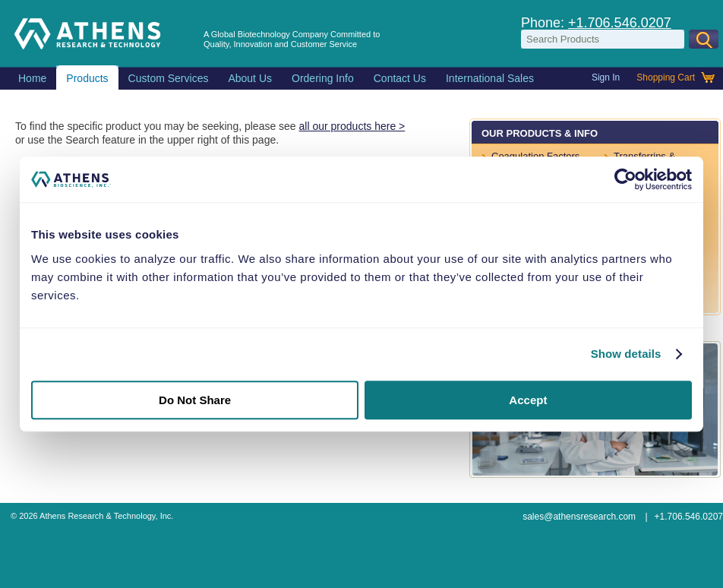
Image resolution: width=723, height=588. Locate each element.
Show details (626, 354)
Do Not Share (195, 400)
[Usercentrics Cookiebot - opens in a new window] (625, 179)
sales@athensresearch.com (579, 517)
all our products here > (352, 126)
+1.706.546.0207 (620, 23)
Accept (528, 400)
